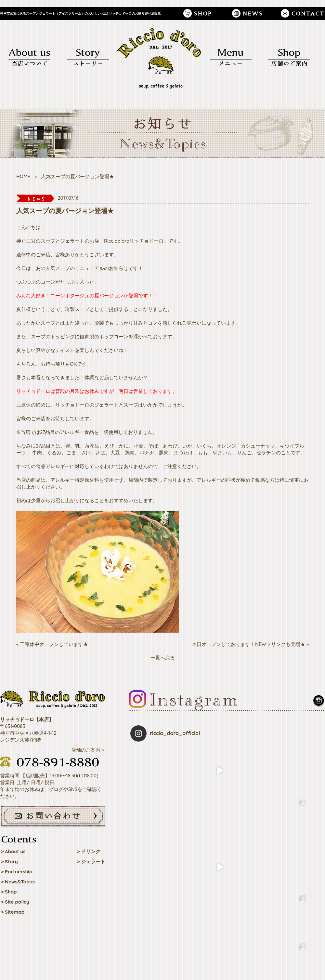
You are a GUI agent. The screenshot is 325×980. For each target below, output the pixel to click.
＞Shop (8, 892)
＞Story (9, 861)
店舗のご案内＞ (88, 750)
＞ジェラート (91, 861)
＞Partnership (16, 872)
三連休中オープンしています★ (54, 644)
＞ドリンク (88, 851)
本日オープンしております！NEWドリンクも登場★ (248, 644)
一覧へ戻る (163, 658)
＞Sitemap (12, 912)
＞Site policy (15, 902)
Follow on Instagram (228, 852)
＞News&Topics (18, 882)
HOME (23, 176)
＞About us (13, 851)
